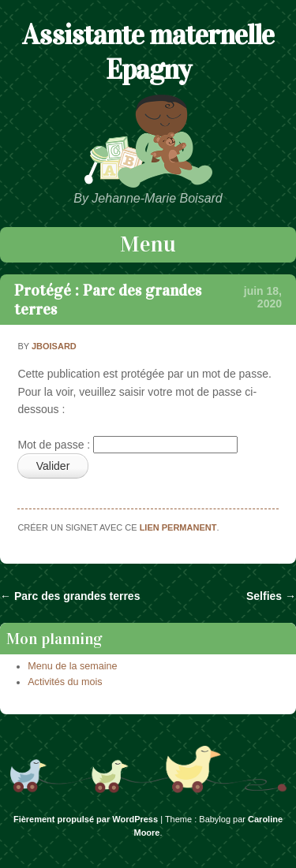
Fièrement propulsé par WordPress (86, 819)
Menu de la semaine (72, 666)
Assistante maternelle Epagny (148, 52)
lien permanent (178, 527)
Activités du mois (65, 682)
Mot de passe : (127, 445)
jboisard (54, 346)
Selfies (271, 596)
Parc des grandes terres (70, 596)
